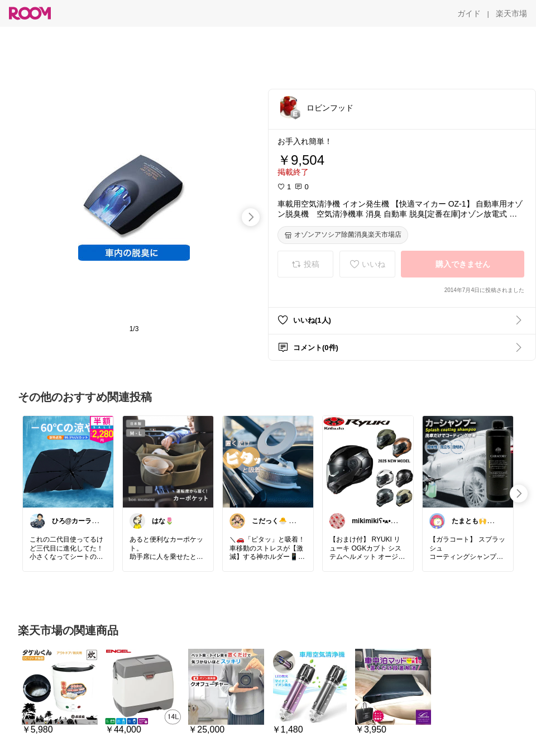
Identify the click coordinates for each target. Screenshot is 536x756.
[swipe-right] (251, 217)
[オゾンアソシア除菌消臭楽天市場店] (343, 235)
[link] (68, 461)
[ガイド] (469, 13)
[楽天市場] (511, 13)
